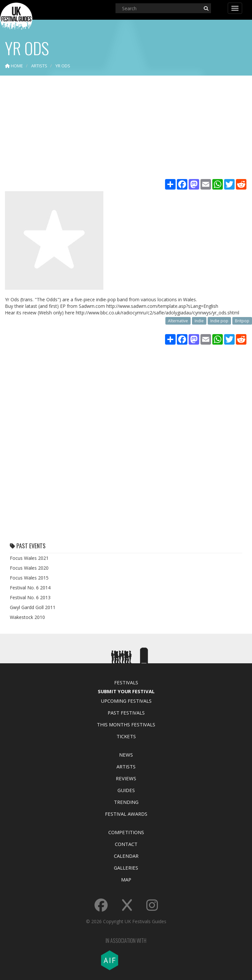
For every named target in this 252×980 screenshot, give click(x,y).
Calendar (126, 856)
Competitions (126, 832)
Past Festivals (126, 713)
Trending (126, 802)
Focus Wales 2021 (29, 558)
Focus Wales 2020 (29, 568)
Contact (126, 844)
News (126, 755)
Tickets (126, 736)
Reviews (126, 778)
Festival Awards (126, 814)
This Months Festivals (126, 724)
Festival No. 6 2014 (30, 588)
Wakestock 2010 (27, 617)
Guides (126, 790)
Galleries (126, 868)
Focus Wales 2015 (29, 578)
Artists (126, 766)
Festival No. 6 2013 (30, 597)
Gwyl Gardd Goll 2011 (33, 607)
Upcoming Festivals (126, 701)
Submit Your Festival (126, 691)
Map (126, 879)
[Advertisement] (126, 128)
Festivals (126, 682)
